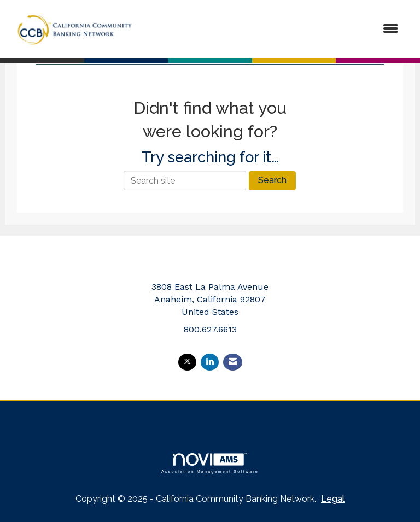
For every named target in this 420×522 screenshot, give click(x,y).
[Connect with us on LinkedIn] (210, 362)
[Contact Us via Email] (233, 362)
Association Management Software (210, 463)
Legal (333, 499)
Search (272, 180)
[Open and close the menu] (275, 29)
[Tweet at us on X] (187, 362)
